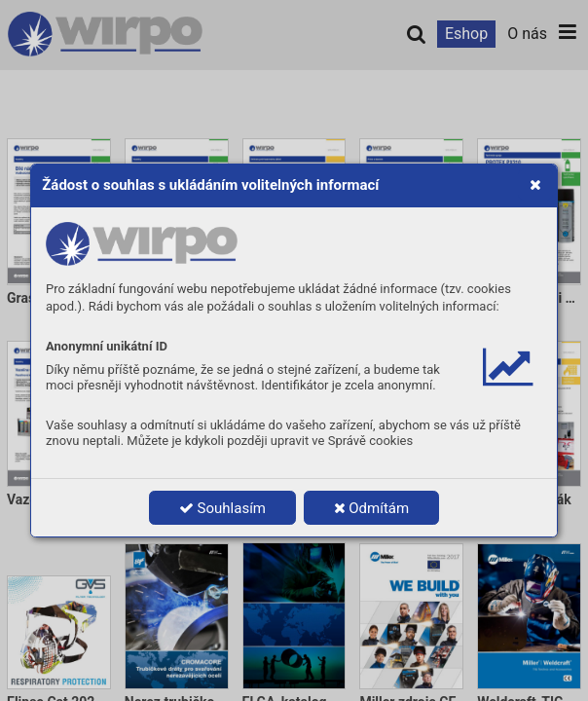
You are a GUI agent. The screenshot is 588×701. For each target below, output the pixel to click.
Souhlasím (222, 508)
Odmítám (372, 508)
